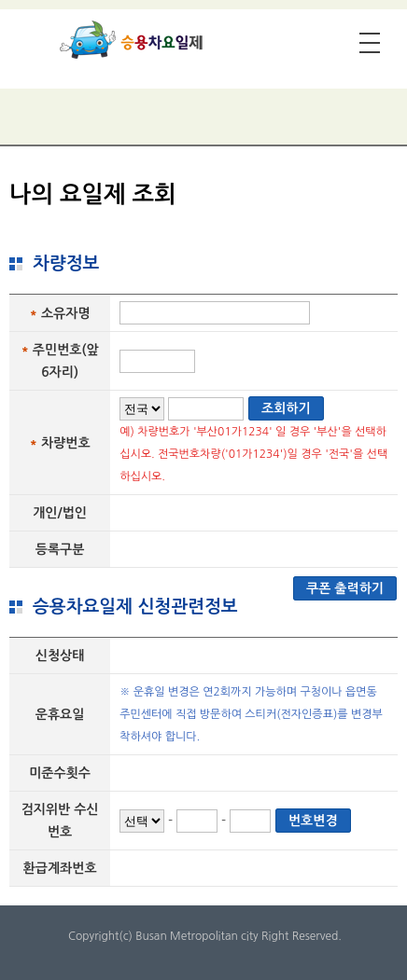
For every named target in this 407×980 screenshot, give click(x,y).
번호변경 (313, 821)
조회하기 (286, 408)
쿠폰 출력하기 (345, 588)
